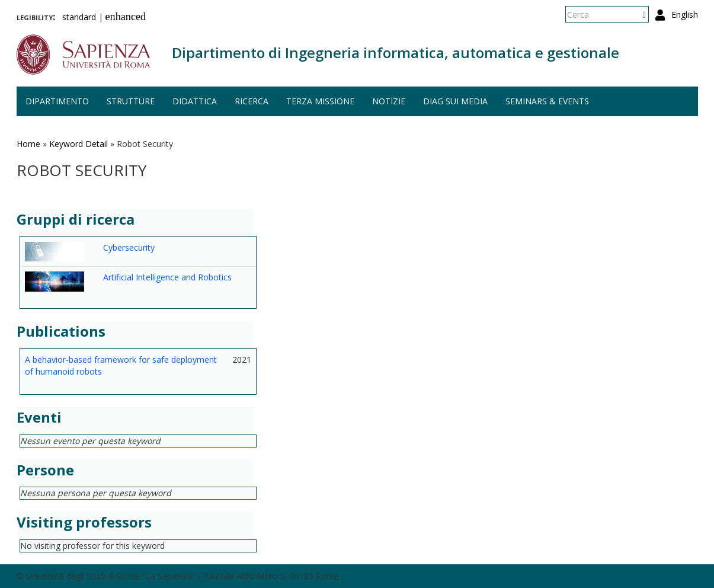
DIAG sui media (455, 101)
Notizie (389, 101)
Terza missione (320, 101)
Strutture (131, 101)
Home (28, 144)
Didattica (195, 101)
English (685, 15)
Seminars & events (547, 101)
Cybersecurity (129, 247)
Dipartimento (57, 101)
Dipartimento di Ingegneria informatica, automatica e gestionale (396, 52)
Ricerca (252, 101)
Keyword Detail (79, 144)
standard (79, 17)
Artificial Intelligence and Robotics (167, 277)
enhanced (126, 17)
